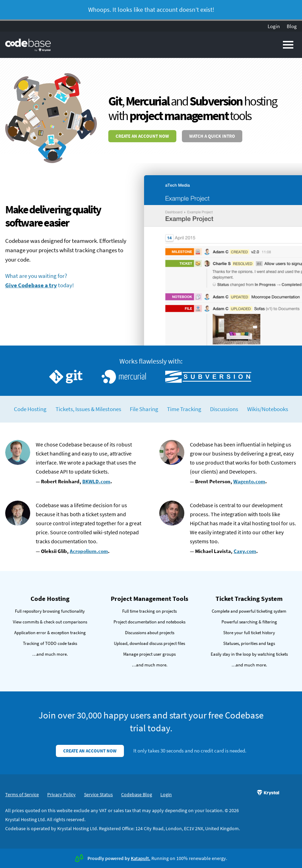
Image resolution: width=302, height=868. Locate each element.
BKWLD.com (96, 481)
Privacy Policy (61, 794)
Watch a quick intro (212, 136)
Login (274, 26)
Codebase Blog (137, 794)
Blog (292, 26)
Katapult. (141, 858)
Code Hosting (30, 409)
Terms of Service (22, 794)
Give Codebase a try (31, 285)
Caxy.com (245, 551)
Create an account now (142, 136)
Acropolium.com (89, 551)
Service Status (98, 794)
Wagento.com (249, 481)
